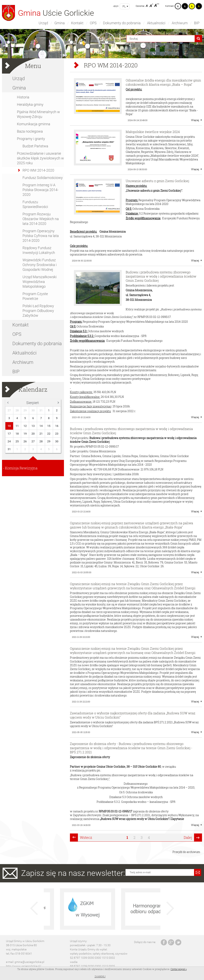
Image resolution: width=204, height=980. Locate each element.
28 (17, 410)
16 (57, 426)
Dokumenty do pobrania (122, 23)
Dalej (188, 837)
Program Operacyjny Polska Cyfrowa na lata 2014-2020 (41, 236)
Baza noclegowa (30, 131)
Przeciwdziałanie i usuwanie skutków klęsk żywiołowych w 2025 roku (40, 158)
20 (33, 434)
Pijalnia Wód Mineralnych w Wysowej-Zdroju (38, 114)
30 (33, 410)
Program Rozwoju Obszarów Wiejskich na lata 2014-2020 (41, 219)
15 (49, 426)
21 (41, 434)
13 (33, 426)
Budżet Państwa (35, 146)
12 (25, 426)
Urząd (43, 23)
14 (41, 426)
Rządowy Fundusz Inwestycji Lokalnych (39, 250)
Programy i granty (31, 139)
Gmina (60, 23)
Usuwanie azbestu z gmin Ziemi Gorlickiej (157, 181)
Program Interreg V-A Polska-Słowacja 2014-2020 (40, 190)
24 (9, 441)
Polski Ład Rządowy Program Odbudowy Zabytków (38, 311)
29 (25, 410)
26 (25, 441)
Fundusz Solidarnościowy (43, 178)
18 (17, 434)
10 (9, 426)
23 (57, 434)
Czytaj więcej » (179, 969)
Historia (23, 97)
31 (41, 410)
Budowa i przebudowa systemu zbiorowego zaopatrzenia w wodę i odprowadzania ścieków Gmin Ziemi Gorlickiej (161, 276)
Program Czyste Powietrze (35, 296)
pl (124, 6)
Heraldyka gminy (30, 104)
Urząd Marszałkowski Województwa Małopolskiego (40, 282)
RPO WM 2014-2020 (38, 170)
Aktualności (156, 23)
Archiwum (180, 23)
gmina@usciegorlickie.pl (29, 962)
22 (49, 434)
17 (9, 434)
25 (17, 441)
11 (17, 426)
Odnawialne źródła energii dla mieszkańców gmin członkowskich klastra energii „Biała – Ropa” (163, 82)
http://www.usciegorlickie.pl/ (24, 966)
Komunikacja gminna (34, 124)
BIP (197, 23)
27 (9, 410)
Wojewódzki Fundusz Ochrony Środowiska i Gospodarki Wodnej (40, 265)
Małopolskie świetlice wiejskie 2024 (153, 132)
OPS (93, 23)
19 (25, 434)
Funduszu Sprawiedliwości (35, 204)
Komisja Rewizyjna (21, 468)
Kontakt (77, 23)
